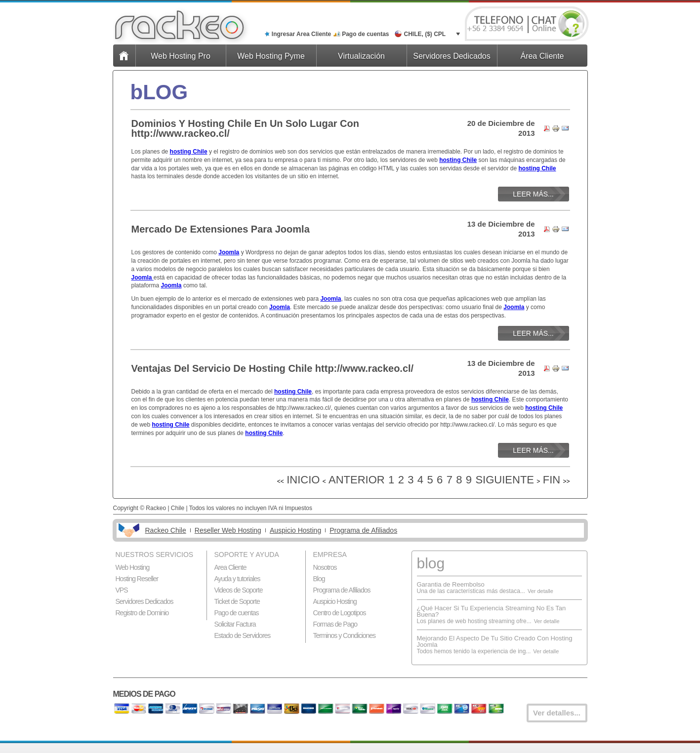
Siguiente (505, 480)
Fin (552, 480)
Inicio (303, 480)
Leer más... (533, 194)
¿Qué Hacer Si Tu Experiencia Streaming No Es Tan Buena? (492, 611)
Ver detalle (540, 591)
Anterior (357, 480)
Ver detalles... (557, 713)
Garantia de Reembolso (451, 584)
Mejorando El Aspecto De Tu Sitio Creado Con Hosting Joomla (495, 641)
